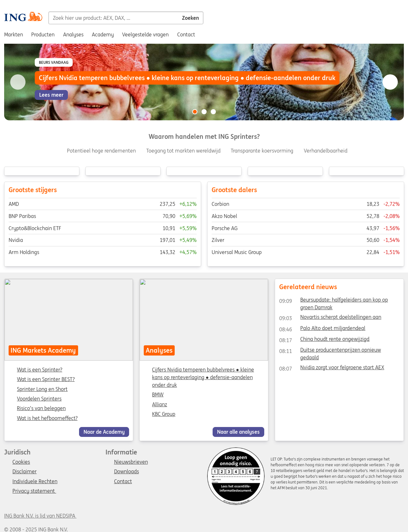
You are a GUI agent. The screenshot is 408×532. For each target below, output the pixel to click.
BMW (158, 395)
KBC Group (164, 414)
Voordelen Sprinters (39, 399)
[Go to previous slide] (18, 82)
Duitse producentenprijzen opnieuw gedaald (330, 351)
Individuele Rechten (35, 482)
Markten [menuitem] (14, 34)
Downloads (127, 472)
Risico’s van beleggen (41, 409)
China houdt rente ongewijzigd (324, 340)
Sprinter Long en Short (42, 389)
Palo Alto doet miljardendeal (322, 329)
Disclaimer (25, 472)
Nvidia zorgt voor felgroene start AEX (332, 369)
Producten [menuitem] (43, 34)
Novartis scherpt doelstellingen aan (330, 318)
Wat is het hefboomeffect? (47, 418)
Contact (123, 482)
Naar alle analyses (238, 432)
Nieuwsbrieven (131, 462)
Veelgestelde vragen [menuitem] (145, 34)
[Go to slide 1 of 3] (195, 112)
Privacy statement (34, 491)
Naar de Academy (104, 432)
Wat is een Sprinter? (40, 370)
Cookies (21, 462)
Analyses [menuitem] (73, 34)
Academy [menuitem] (103, 34)
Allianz (160, 404)
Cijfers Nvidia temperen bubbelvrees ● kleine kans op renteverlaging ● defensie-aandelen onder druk (203, 377)
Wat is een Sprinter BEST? (46, 380)
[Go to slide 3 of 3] (213, 112)
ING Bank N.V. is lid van (40, 516)
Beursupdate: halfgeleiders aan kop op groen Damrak (334, 301)
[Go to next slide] (390, 82)
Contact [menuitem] (186, 34)
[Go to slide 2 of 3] (204, 112)
